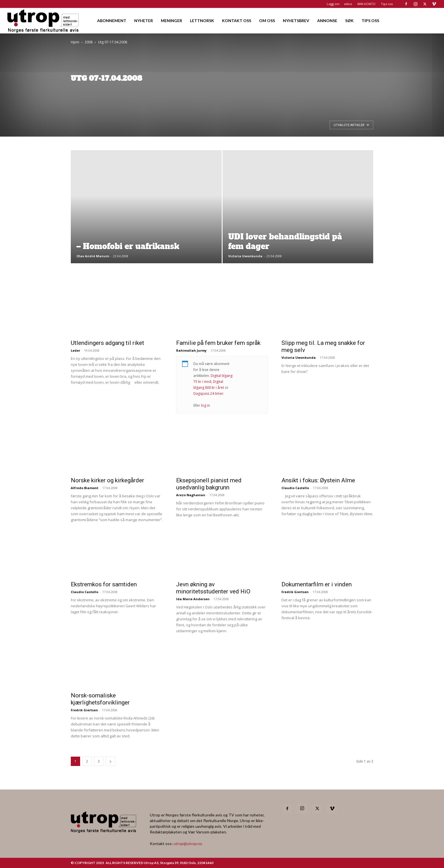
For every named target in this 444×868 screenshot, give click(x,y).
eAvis (348, 4)
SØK (349, 21)
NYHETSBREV (296, 21)
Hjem (75, 42)
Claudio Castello (295, 488)
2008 (89, 42)
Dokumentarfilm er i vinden (317, 584)
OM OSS (267, 21)
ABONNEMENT (112, 21)
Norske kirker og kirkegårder (107, 480)
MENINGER (171, 21)
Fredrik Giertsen (295, 592)
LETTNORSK (202, 21)
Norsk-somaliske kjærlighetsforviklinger (100, 699)
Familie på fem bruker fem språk (218, 343)
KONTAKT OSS (237, 21)
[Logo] (43, 21)
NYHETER (144, 21)
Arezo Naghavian (191, 495)
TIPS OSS (370, 21)
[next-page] (110, 761)
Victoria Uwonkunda (245, 256)
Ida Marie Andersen (193, 599)
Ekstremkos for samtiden (104, 584)
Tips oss (387, 4)
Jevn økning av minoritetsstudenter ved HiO (213, 588)
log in (205, 405)
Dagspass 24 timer (208, 393)
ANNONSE (327, 21)
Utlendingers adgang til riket (107, 343)
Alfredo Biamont (85, 488)
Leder (75, 350)
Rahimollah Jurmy (191, 350)
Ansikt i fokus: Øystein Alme (318, 480)
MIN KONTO (366, 4)
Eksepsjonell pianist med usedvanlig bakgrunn (209, 484)
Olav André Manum (93, 256)
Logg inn (333, 4)
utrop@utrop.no (188, 843)
